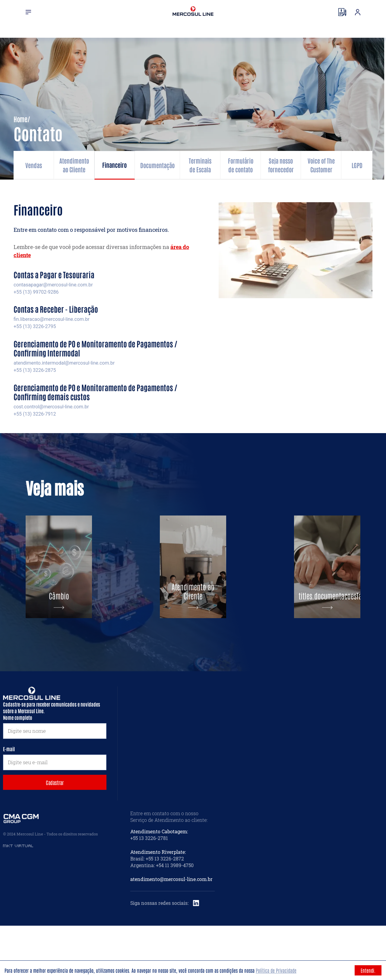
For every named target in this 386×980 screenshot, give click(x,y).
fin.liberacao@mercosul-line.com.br (52, 319)
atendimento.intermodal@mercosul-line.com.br (64, 363)
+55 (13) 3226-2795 (35, 326)
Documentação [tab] (157, 165)
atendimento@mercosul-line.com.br (171, 933)
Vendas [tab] (34, 165)
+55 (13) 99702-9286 (36, 292)
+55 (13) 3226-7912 (35, 414)
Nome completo (18, 772)
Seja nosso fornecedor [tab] (281, 165)
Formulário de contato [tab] (241, 165)
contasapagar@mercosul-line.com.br (53, 285)
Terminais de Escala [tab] (200, 165)
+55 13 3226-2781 (149, 892)
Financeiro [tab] (114, 165)
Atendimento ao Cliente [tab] (74, 165)
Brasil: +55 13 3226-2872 (157, 913)
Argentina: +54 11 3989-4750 (162, 919)
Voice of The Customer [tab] (321, 165)
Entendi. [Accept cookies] (368, 970)
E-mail (9, 803)
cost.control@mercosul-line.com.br (51, 407)
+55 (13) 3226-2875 (35, 370)
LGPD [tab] (357, 165)
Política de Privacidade (276, 970)
